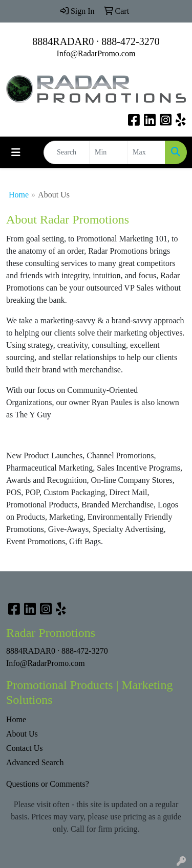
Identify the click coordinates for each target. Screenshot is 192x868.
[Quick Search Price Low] (108, 152)
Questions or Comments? (48, 784)
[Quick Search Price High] (146, 152)
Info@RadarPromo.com (96, 53)
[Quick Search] (67, 152)
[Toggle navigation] (16, 152)
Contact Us (25, 748)
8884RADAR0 (63, 41)
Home (19, 195)
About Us (22, 734)
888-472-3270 (130, 41)
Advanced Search (35, 762)
